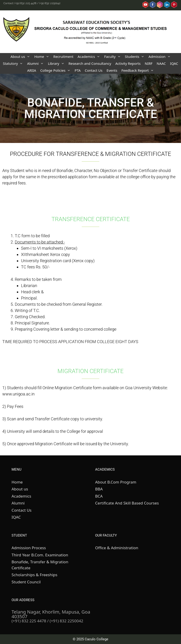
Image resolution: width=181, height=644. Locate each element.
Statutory (14, 63)
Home (43, 56)
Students (136, 56)
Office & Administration (117, 548)
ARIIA (32, 70)
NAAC (161, 63)
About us (21, 56)
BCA (99, 496)
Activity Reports (128, 63)
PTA (78, 70)
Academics (90, 56)
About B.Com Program (116, 482)
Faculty (113, 56)
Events (112, 70)
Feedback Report (139, 70)
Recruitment (63, 56)
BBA (99, 489)
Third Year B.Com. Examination (40, 555)
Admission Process (29, 548)
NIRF (149, 63)
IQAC (174, 63)
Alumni (36, 63)
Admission (160, 56)
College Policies (56, 70)
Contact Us (94, 70)
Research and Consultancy (90, 63)
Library (57, 63)
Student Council (26, 582)
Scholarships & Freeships (34, 575)
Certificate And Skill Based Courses (127, 503)
